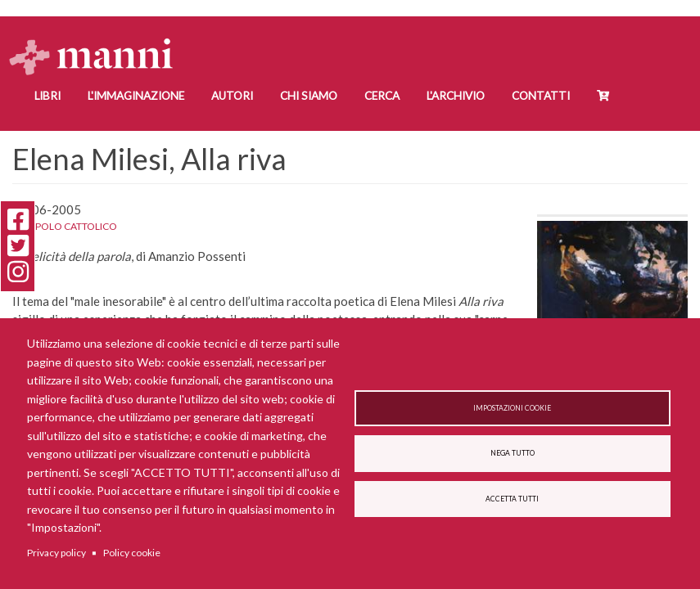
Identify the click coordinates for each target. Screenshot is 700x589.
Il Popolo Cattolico (65, 226)
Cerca (382, 96)
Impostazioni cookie (512, 406)
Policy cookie (132, 553)
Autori (232, 96)
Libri (47, 96)
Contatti (541, 96)
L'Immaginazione (136, 96)
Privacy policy (56, 553)
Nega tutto (513, 453)
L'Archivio (456, 96)
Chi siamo (309, 96)
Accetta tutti (512, 501)
